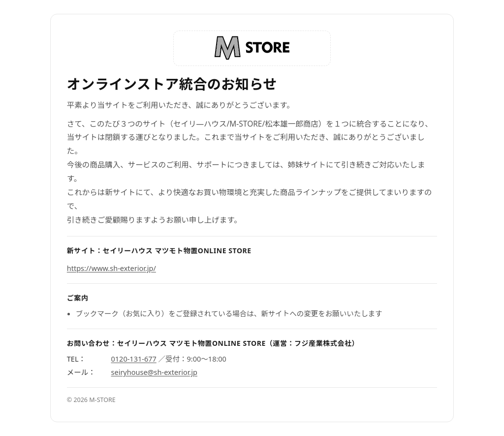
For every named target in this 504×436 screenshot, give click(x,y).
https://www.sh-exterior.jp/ (111, 268)
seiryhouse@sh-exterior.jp (154, 372)
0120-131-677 (134, 359)
